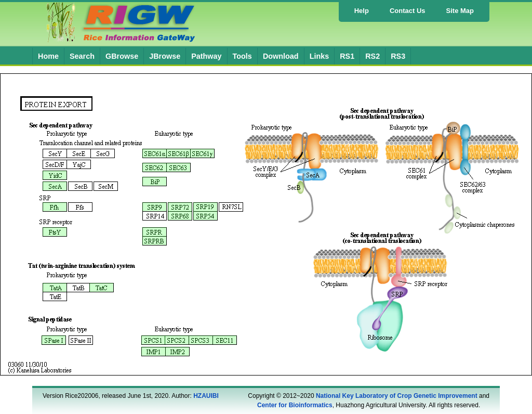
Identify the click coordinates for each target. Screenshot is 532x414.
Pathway (206, 56)
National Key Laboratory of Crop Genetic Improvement (397, 396)
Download (281, 56)
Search (82, 56)
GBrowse (122, 56)
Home (48, 56)
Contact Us (408, 11)
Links (320, 56)
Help (362, 11)
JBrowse (165, 56)
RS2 (373, 56)
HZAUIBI (206, 396)
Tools (242, 56)
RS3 (398, 56)
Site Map (460, 11)
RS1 (347, 56)
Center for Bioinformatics (295, 405)
